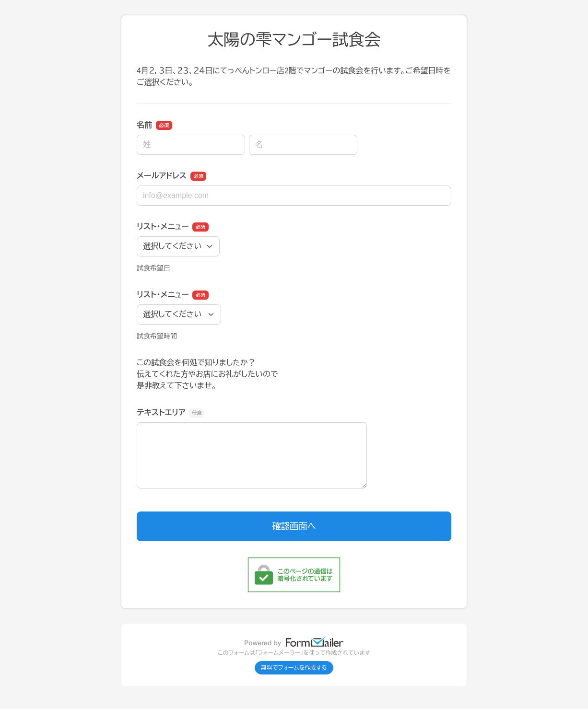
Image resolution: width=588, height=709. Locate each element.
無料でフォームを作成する (294, 668)
